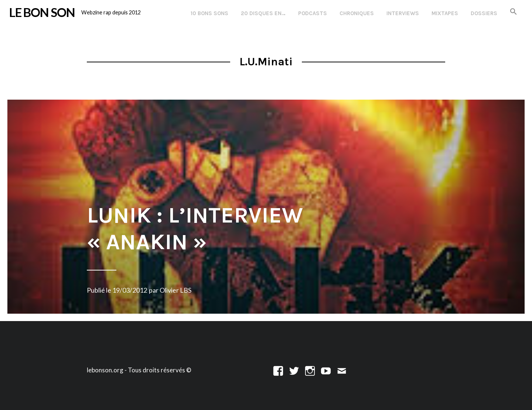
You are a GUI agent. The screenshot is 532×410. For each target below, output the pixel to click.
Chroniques (357, 13)
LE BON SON (42, 12)
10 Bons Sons (209, 13)
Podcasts (313, 13)
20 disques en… (263, 13)
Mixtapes (445, 13)
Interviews (403, 13)
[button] (514, 12)
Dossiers (484, 13)
